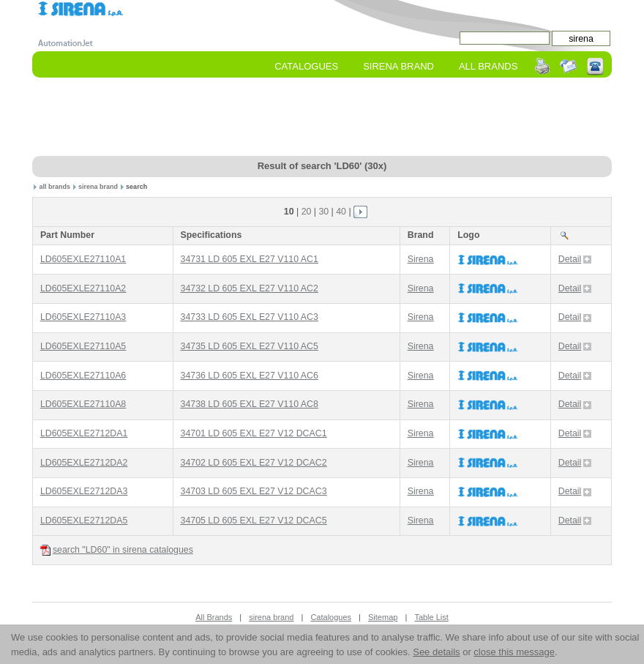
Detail (575, 259)
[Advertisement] (322, 118)
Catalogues (306, 66)
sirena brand (98, 187)
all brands (55, 187)
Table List (431, 617)
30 (323, 212)
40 (341, 212)
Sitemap (383, 617)
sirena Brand (398, 66)
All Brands (488, 66)
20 (307, 212)
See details (436, 652)
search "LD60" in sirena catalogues (117, 550)
